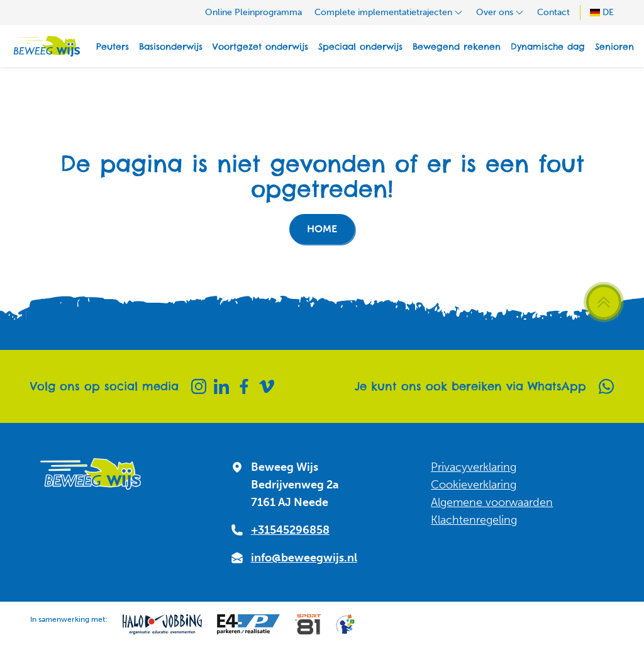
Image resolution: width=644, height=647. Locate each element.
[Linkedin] (221, 386)
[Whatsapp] (606, 386)
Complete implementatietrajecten (389, 12)
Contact (553, 12)
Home (322, 229)
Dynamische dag (548, 47)
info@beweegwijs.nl (304, 558)
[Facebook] (244, 386)
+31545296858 (290, 530)
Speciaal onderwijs (360, 47)
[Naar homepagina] (45, 46)
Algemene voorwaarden (492, 502)
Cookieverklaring (474, 485)
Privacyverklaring (474, 467)
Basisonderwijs (171, 47)
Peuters (113, 47)
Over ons (500, 12)
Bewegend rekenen (457, 47)
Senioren (614, 47)
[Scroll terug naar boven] (604, 302)
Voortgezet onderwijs (260, 47)
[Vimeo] (267, 386)
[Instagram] (199, 386)
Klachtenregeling (474, 520)
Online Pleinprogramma (253, 12)
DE (602, 12)
